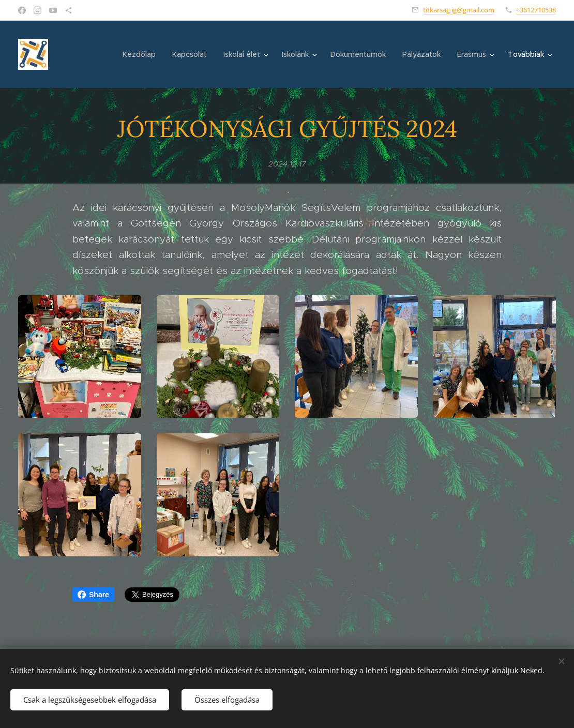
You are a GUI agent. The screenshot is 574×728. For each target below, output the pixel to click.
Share (93, 595)
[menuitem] (142, 54)
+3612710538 (536, 10)
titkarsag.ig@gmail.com (459, 10)
